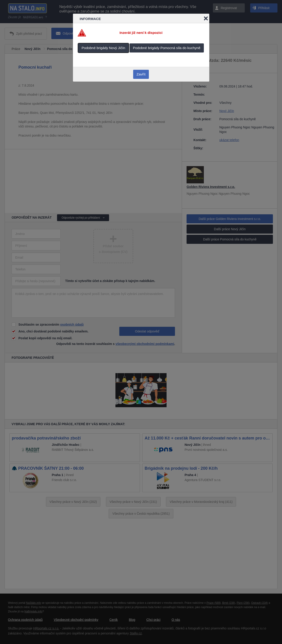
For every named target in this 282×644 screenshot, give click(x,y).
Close (206, 18)
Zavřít (141, 74)
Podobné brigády (103, 48)
